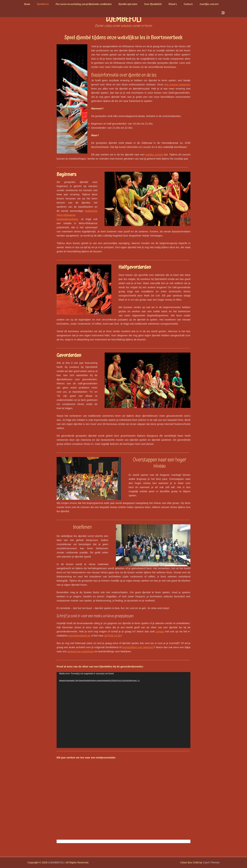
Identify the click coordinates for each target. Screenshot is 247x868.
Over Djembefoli (153, 4)
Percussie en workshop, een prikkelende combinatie (84, 4)
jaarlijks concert (154, 154)
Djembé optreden (128, 4)
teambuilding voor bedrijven (138, 647)
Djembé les (43, 4)
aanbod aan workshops (81, 651)
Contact (188, 4)
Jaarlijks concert (209, 4)
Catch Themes (211, 862)
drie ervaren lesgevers (177, 84)
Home (27, 4)
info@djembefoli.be (80, 636)
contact (160, 631)
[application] (123, 710)
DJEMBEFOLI (124, 19)
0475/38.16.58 (112, 636)
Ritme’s (173, 4)
